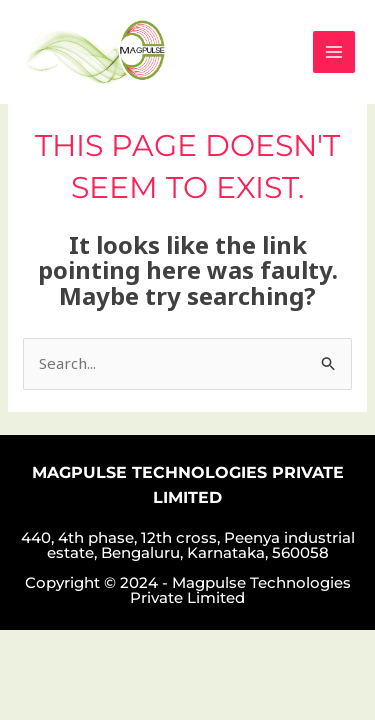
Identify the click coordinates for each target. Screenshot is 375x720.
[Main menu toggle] (334, 52)
